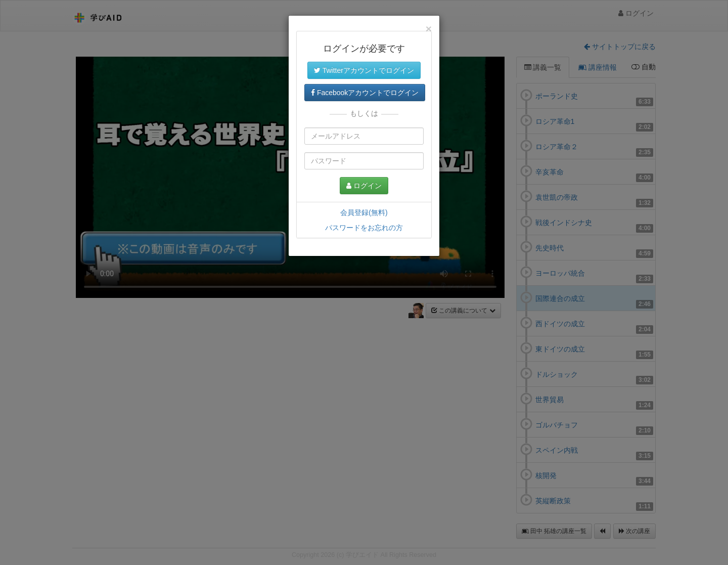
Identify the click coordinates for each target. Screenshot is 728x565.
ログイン (364, 186)
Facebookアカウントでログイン (365, 93)
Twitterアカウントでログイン (364, 70)
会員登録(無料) (364, 212)
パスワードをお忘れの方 (364, 228)
